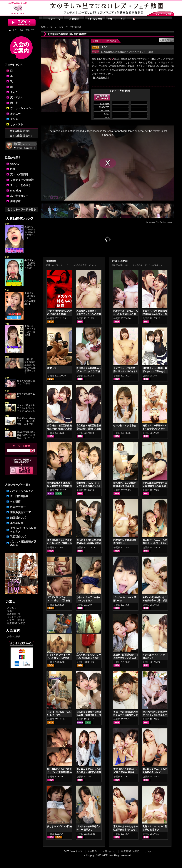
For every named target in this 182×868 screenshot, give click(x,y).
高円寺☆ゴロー (19, 196)
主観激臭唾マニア (21, 512)
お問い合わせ (109, 851)
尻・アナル (17, 97)
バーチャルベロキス (22, 491)
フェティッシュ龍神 (22, 180)
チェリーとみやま (21, 185)
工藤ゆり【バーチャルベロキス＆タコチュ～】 (30, 232)
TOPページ (47, 27)
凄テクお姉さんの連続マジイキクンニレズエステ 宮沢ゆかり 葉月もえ (155, 715)
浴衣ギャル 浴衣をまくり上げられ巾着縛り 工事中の (26, 421)
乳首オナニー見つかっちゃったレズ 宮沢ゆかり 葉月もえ (126, 314)
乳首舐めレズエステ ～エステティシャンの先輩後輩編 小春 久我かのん (89, 314)
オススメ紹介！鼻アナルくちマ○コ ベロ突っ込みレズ (26, 408)
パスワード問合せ (16, 620)
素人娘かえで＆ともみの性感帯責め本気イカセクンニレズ (126, 830)
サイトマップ (14, 617)
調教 (117, 52)
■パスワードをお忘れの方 (22, 30)
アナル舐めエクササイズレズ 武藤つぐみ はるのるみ (155, 486)
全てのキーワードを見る (22, 209)
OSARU (15, 164)
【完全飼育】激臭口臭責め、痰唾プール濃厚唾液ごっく (30, 366)
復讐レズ (52, 368)
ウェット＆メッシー (22, 108)
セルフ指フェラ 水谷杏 (125, 426)
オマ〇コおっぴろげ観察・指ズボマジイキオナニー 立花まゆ (126, 371)
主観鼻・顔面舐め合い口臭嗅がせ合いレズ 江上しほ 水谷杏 (126, 658)
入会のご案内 (14, 636)
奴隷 (149, 52)
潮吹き (133, 52)
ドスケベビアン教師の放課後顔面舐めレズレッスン (155, 314)
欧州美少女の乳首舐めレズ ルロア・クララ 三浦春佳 (89, 371)
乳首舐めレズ (18, 537)
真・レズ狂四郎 (19, 174)
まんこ (14, 92)
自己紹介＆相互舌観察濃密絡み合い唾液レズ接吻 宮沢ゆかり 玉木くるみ (89, 543)
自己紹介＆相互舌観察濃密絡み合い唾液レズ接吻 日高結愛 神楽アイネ (89, 429)
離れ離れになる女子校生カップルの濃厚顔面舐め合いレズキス (59, 772)
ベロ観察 (15, 502)
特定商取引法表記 (16, 623)
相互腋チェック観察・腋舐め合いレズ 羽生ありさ (155, 371)
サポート (12, 611)
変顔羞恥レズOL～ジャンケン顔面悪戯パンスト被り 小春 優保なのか (89, 486)
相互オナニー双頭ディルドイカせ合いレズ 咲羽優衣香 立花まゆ (155, 429)
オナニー (15, 114)
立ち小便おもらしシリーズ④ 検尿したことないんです (89, 658)
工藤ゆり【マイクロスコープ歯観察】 (30, 330)
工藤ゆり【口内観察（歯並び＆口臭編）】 (30, 264)
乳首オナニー (18, 507)
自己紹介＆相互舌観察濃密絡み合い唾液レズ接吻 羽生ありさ (59, 429)
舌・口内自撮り (19, 496)
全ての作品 (22, 131)
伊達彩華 (15, 201)
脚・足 (14, 103)
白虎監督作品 (108, 52)
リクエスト (17, 124)
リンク (148, 851)
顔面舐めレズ (18, 518)
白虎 (13, 169)
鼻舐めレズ (17, 523)
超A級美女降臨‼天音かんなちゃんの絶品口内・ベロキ (26, 435)
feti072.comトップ (73, 851)
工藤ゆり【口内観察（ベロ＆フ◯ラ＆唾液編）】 (30, 299)
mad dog (16, 191)
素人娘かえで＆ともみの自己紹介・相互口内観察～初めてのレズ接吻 (89, 772)
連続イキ (125, 52)
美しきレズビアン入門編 (59, 826)
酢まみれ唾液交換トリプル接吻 (26, 382)
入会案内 (12, 608)
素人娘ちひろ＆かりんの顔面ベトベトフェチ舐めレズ (155, 543)
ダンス (14, 119)
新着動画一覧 (14, 614)
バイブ (140, 52)
